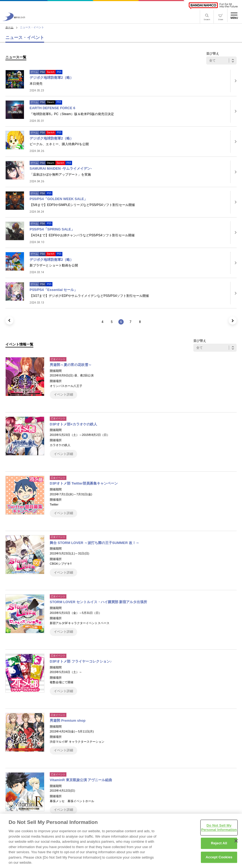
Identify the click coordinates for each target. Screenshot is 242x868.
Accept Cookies (219, 860)
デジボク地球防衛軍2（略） (51, 78)
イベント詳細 (63, 394)
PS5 (59, 72)
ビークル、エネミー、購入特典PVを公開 (59, 144)
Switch (51, 72)
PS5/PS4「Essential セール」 (54, 290)
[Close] (236, 843)
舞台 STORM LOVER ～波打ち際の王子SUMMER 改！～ (95, 543)
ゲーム (34, 72)
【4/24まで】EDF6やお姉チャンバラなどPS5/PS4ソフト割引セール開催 (82, 235)
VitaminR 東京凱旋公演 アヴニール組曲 (81, 780)
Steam (51, 102)
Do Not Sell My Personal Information (219, 830)
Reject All (219, 846)
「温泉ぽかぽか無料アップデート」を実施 (60, 175)
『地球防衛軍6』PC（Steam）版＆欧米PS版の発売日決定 (72, 114)
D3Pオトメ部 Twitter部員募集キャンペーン (84, 483)
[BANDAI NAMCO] (213, 6)
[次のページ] (233, 321)
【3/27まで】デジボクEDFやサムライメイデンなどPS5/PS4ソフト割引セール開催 (89, 296)
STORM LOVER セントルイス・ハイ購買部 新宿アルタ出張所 (98, 602)
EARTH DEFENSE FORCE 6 (52, 108)
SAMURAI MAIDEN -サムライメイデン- (61, 168)
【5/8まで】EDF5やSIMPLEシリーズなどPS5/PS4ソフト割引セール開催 (82, 205)
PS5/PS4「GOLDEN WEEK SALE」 (58, 199)
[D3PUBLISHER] (14, 19)
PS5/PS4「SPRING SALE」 (52, 229)
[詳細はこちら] (233, 81)
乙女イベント (58, 359)
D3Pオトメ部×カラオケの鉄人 (73, 424)
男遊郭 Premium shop (68, 721)
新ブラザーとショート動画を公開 (54, 265)
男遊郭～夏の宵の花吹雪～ (71, 365)
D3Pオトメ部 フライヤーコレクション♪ (81, 661)
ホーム (9, 27)
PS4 (42, 72)
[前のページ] (9, 321)
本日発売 (36, 84)
